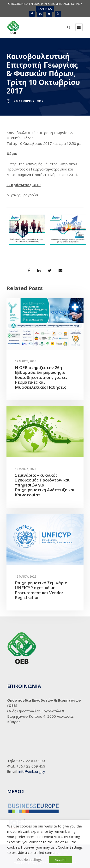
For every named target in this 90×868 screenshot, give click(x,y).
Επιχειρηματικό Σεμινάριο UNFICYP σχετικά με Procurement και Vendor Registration (41, 590)
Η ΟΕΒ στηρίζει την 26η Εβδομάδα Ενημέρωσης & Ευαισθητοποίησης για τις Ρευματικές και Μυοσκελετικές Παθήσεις (41, 377)
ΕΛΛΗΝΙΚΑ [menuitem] (45, 9)
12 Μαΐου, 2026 (26, 361)
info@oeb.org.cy (32, 771)
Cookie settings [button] (29, 859)
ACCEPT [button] (60, 860)
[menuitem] (45, 9)
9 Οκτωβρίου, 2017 (28, 101)
